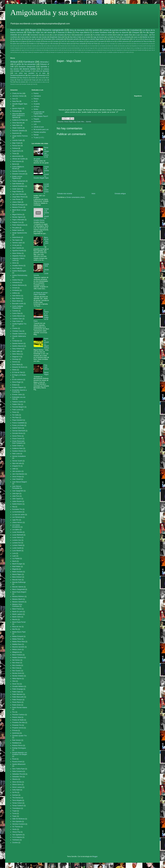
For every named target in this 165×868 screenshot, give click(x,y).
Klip (14, 507)
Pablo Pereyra (17, 700)
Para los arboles (20, 82)
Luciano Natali (17, 545)
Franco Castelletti (18, 423)
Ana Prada (16, 268)
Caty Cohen (16, 321)
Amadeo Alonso (18, 266)
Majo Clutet (77, 122)
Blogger (95, 856)
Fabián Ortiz (16, 404)
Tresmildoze (16, 808)
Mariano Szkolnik (18, 602)
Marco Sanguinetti (18, 589)
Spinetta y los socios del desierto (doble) (30, 68)
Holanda (105, 48)
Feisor (14, 412)
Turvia (14, 813)
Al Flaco (36, 107)
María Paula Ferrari (19, 622)
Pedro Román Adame (20, 708)
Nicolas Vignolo (18, 217)
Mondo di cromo (15, 84)
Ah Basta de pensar (149, 39)
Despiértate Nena (56, 37)
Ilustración (37, 122)
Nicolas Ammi (17, 673)
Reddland (16, 743)
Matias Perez (17, 639)
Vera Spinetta (17, 821)
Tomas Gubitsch (18, 806)
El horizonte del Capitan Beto (39, 113)
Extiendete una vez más (81, 48)
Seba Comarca (17, 771)
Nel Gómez (16, 660)
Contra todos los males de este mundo (33, 37)
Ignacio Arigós (17, 108)
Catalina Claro (17, 319)
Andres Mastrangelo (19, 271)
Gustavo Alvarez (18, 451)
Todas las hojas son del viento (40, 32)
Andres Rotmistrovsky (20, 275)
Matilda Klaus (17, 644)
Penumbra (132, 50)
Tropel (14, 811)
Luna (14, 553)
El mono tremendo (40, 48)
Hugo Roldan (17, 192)
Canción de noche (24, 46)
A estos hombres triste (102, 32)
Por (144, 32)
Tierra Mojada (17, 800)
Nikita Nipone (17, 679)
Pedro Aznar (16, 705)
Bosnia (153, 44)
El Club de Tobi (17, 372)
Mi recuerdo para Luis (41, 129)
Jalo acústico (17, 471)
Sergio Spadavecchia (20, 233)
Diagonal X (16, 357)
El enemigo (148, 46)
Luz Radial (16, 559)
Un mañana (45, 69)
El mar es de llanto (27, 48)
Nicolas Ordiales (18, 676)
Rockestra (16, 111)
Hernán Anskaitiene (19, 456)
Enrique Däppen (18, 387)
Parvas (24, 44)
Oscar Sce (16, 684)
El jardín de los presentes (25, 64)
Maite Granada (17, 572)
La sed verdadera (58, 35)
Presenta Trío (17, 725)
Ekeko (14, 370)
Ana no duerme (122, 32)
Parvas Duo (16, 146)
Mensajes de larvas (49, 50)
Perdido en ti (33, 44)
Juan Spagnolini (18, 491)
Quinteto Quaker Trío (19, 736)
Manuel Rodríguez (19, 205)
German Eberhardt (19, 431)
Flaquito (36, 119)
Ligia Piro (15, 520)
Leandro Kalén (17, 140)
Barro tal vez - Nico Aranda (46, 241)
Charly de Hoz (17, 93)
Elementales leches (52, 48)
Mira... (83, 122)
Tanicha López (17, 243)
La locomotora (17, 512)
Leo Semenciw (17, 517)
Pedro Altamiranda (19, 225)
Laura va (136, 37)
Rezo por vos (19, 52)
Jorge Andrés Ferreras (20, 136)
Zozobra (15, 843)
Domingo (15, 359)
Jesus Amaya (17, 477)
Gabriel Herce (17, 428)
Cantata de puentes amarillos (115, 30)
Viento (14, 829)
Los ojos (44, 80)
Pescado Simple (26, 84)
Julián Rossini (17, 501)
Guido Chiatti (17, 446)
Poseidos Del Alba (18, 722)
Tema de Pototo (93, 44)
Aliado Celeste (17, 128)
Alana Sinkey (17, 253)
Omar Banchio (17, 123)
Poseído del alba (142, 50)
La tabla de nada (146, 48)
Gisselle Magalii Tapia (20, 104)
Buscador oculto (18, 304)
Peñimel (15, 148)
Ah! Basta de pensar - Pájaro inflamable (41, 294)
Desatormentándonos (18, 75)
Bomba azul (47, 41)
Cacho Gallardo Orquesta (18, 307)
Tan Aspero (16, 240)
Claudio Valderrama (19, 336)
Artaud (66, 122)
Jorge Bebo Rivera (19, 197)
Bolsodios (146, 44)
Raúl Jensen (17, 740)
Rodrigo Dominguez (19, 748)
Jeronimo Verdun (18, 96)
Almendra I (44, 62)
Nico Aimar (16, 663)
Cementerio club (36, 35)
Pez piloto (16, 228)
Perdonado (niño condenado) (54, 39)
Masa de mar (17, 627)
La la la (47, 35)
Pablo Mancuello (18, 697)
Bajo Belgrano (24, 78)
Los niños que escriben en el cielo (30, 73)
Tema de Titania (74, 52)
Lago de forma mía (27, 50)
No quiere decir (15, 44)
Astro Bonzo (16, 296)
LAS (35, 124)
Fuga (91, 48)
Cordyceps (16, 341)
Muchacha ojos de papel (32, 39)
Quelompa (16, 733)
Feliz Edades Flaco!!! (41, 116)
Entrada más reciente (65, 194)
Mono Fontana (17, 655)
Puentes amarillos (40, 132)
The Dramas (16, 798)
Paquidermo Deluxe (122, 50)
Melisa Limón (17, 649)
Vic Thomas (16, 827)
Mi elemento (17, 39)
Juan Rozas (16, 199)
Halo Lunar (98, 48)
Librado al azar (39, 127)
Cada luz (15, 46)
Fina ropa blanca (82, 32)
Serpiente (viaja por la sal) (41, 52)
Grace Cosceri (17, 439)
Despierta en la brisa (137, 46)
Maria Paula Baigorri (19, 592)
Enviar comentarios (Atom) (76, 197)
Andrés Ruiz (16, 280)
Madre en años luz (42, 82)
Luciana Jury (17, 540)
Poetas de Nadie (18, 720)
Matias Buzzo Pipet (19, 632)
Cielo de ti (64, 41)
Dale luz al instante (100, 46)
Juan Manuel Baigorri (20, 482)
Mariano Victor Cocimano (17, 605)
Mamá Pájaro (17, 574)
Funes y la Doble (18, 425)
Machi (14, 561)
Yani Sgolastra (17, 835)
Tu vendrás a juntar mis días (114, 52)
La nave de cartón (18, 515)
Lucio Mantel (17, 551)
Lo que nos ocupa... (142, 35)
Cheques (136, 32)
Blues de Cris (137, 44)
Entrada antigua (120, 194)
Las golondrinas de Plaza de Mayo (142, 41)
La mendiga (136, 48)
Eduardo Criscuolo (19, 174)
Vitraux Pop (16, 832)
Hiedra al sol (110, 41)
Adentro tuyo (104, 44)
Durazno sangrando (53, 30)
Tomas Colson (17, 803)
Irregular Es (16, 466)
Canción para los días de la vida (40, 46)
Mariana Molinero (18, 596)
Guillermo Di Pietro (19, 120)
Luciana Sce (16, 543)
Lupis (14, 556)
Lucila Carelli (17, 548)
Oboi (113, 50)
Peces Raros (17, 702)
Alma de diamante (77, 30)
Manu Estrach (17, 577)
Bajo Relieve (17, 298)
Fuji (66, 37)
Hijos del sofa (17, 463)
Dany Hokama (17, 349)
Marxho (15, 620)
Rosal (14, 759)
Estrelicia (13, 78)
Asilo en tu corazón (35, 41)
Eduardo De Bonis (18, 367)
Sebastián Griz (17, 777)
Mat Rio (15, 629)
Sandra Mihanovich (19, 764)
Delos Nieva (16, 354)
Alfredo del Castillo (19, 159)
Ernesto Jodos (17, 395)
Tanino (65, 52)
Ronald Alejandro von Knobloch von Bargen (20, 754)
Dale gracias (90, 41)
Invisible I (17, 71)
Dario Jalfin (16, 351)
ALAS (36, 101)
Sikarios (15, 779)
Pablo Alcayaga (18, 689)
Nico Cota (16, 668)
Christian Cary (17, 331)
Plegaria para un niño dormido (49, 44)
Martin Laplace (17, 614)
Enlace (15, 385)
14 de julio (16, 245)
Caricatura (37, 96)
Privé (34, 84)
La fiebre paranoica (123, 41)
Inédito (33, 78)
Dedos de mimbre (113, 46)
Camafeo (56, 41)
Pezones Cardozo (18, 715)
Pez (14, 712)
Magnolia (15, 569)
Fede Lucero (17, 410)
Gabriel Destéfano (18, 186)
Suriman (15, 795)
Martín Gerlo (17, 617)
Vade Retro (16, 125)
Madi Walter (16, 567)
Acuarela (37, 104)
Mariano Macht (17, 599)
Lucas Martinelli (18, 535)
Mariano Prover (18, 207)
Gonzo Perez (17, 436)
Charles (15, 328)
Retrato (36, 135)
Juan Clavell (16, 479)
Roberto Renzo (17, 745)
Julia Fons (16, 496)
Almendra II (43, 75)
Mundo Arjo (71, 50)
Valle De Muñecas (18, 819)
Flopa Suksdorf (17, 420)
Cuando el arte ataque (77, 41)
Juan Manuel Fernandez (17, 487)
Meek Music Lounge (19, 210)
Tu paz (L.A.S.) (39, 137)
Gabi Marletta (17, 184)
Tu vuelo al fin (128, 52)
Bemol (14, 164)
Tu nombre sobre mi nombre (103, 35)
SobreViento (16, 237)
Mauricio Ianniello (18, 647)
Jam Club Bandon (18, 474)
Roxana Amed (17, 762)
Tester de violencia (23, 80)
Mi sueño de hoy (61, 50)
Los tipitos (16, 530)
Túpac (14, 816)
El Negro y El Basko (19, 375)
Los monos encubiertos (16, 526)
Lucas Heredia (17, 532)
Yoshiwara (16, 840)
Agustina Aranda (18, 251)
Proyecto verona (18, 728)
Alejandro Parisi (18, 256)
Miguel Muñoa (17, 215)
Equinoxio (16, 133)
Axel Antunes (17, 161)
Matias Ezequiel (18, 636)
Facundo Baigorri (18, 407)
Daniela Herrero (18, 343)
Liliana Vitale (17, 202)
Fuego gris (35, 80)
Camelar (15, 311)
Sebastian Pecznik (19, 774)
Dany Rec (16, 101)
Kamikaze (29, 62)
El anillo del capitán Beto (124, 35)
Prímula (15, 731)
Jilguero (129, 48)
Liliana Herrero (17, 522)
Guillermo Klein (17, 448)
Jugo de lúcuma (99, 37)
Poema (36, 93)
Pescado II (28, 71)
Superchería (114, 39)
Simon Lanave (17, 787)
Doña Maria (16, 365)
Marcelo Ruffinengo (19, 582)
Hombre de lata (114, 48)
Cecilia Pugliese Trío (19, 324)
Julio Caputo (17, 499)
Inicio (93, 194)
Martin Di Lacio (17, 612)
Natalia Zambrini (18, 657)
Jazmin (122, 48)
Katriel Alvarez (17, 504)
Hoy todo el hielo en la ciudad (80, 37)
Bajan (33, 30)
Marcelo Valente (18, 587)
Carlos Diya (16, 313)
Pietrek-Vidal (17, 717)
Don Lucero (32, 75)
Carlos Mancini (17, 316)
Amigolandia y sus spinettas (54, 12)
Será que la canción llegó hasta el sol (94, 39)
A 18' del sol (136, 39)
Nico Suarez (16, 671)
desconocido (17, 156)
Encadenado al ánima (66, 48)
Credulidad (134, 30)
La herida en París (113, 37)
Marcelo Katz (17, 580)
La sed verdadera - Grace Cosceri (46, 189)
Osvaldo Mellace (18, 686)
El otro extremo (17, 380)
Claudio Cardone (18, 334)
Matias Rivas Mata (19, 642)
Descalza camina (124, 46)
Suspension (125, 39)
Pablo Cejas (16, 692)
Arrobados (16, 290)
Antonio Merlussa (18, 285)
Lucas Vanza (17, 537)
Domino (15, 362)
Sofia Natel (16, 790)
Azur (14, 99)
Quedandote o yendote (82, 35)
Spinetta (88, 122)
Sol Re (15, 792)
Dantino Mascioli (18, 346)
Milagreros (16, 652)
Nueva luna (106, 50)
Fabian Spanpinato (19, 181)
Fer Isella (15, 415)
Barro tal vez (17, 30)
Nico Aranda (16, 665)
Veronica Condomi (19, 824)
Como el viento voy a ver (74, 46)
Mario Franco (17, 609)
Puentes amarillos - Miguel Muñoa (46, 343)
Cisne (53, 46)
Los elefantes (38, 50)
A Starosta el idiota (64, 32)
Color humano (61, 46)
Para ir (69, 35)
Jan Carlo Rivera (18, 194)
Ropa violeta (28, 52)
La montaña (127, 37)
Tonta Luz (101, 52)
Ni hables (79, 50)
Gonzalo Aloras (17, 433)
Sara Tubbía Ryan (18, 769)
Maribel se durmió (148, 37)
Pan (12, 82)
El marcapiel (100, 41)
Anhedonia (16, 282)
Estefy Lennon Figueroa (17, 177)
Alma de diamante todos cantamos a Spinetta (18, 116)
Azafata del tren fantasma (124, 44)
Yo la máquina (17, 837)
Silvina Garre (17, 785)
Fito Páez (16, 418)
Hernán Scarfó (17, 461)
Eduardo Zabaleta (18, 131)
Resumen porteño (73, 39)
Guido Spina (16, 189)
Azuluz (36, 109)
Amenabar (112, 44)
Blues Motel (16, 301)
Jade (14, 469)
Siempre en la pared (56, 52)
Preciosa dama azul (67, 44)
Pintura (36, 99)
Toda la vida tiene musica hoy (88, 52)
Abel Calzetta (17, 248)
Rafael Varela (17, 230)
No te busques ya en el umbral (92, 50)
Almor (14, 263)
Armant (15, 288)
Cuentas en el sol (88, 46)
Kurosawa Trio (17, 509)
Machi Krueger (17, 564)
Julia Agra (16, 494)
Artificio (15, 293)
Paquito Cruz (17, 222)
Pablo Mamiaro (17, 694)
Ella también (94, 30)
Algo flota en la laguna (19, 41)
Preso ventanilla (80, 44)
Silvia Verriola (17, 782)
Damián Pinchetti (18, 171)
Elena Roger (17, 382)
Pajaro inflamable (18, 220)
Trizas (14, 154)
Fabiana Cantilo (18, 402)
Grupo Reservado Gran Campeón (18, 442)
